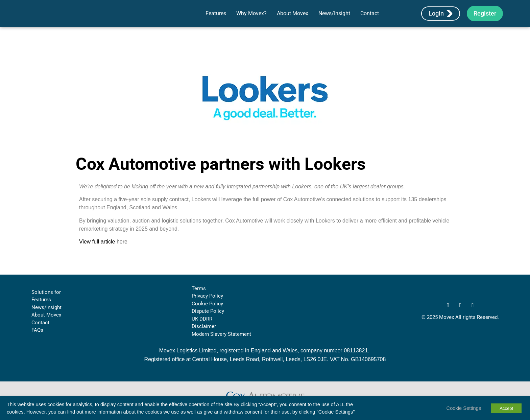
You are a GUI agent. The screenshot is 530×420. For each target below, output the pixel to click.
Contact (370, 18)
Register (485, 18)
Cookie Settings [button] (464, 408)
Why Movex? (251, 18)
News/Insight (334, 18)
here (122, 251)
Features (216, 18)
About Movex (293, 18)
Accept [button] (506, 408)
